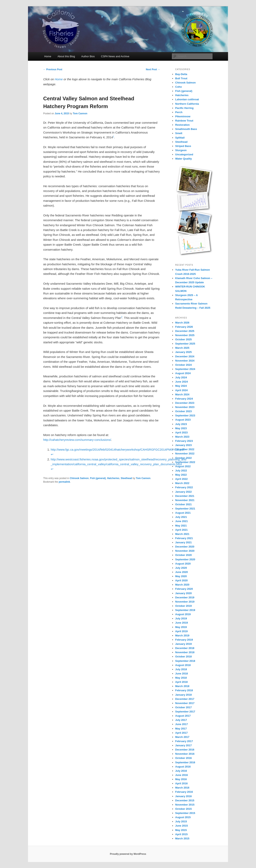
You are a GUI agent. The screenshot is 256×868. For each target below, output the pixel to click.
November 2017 (185, 703)
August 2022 (183, 466)
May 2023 (181, 428)
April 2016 (181, 783)
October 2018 (183, 657)
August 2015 (183, 817)
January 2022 (183, 492)
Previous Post (53, 69)
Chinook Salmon (79, 478)
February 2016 (184, 792)
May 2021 (181, 526)
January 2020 (183, 593)
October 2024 (183, 365)
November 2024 (185, 361)
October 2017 (183, 707)
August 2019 (183, 614)
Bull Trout (181, 78)
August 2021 (183, 513)
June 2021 (181, 521)
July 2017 (181, 720)
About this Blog (66, 56)
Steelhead (126, 478)
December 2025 (185, 331)
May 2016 (181, 779)
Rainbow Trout (184, 121)
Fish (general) (98, 478)
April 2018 (181, 682)
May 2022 (181, 475)
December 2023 (185, 403)
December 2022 (185, 449)
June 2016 (181, 775)
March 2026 (182, 323)
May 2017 (181, 729)
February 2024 (184, 399)
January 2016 (183, 796)
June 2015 (181, 826)
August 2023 (183, 420)
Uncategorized (184, 154)
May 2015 (181, 830)
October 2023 (183, 411)
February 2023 (184, 441)
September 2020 (185, 559)
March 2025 (182, 348)
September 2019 (185, 610)
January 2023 (183, 445)
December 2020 (185, 547)
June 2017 (181, 724)
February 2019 (184, 640)
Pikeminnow (183, 116)
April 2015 (181, 834)
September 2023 (185, 415)
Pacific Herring (184, 108)
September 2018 (185, 661)
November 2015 (185, 805)
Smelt (179, 133)
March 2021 (182, 534)
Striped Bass (183, 146)
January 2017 (183, 745)
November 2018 (185, 652)
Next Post (153, 69)
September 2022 (185, 462)
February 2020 (184, 589)
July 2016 (181, 771)
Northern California (187, 104)
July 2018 (181, 669)
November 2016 (185, 754)
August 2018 (183, 665)
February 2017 (184, 741)
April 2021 (181, 530)
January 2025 (183, 352)
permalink (64, 482)
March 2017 (182, 737)
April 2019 (181, 631)
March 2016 (182, 788)
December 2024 (185, 356)
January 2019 (183, 644)
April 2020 (181, 580)
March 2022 (182, 483)
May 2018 (181, 678)
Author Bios (88, 56)
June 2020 (181, 572)
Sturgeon (181, 150)
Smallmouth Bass (186, 129)
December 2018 (185, 648)
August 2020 (183, 564)
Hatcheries (113, 478)
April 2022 (181, 479)
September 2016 (185, 762)
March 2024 (182, 394)
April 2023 (181, 432)
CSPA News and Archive (115, 56)
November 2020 (185, 551)
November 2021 (185, 500)
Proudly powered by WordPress (128, 854)
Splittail (180, 138)
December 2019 (185, 597)
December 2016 (185, 750)
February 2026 (184, 327)
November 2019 (185, 602)
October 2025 (183, 339)
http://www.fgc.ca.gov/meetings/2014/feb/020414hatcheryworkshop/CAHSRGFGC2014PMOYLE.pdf (117, 450)
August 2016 (183, 767)
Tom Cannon (80, 114)
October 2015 (183, 809)
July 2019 (181, 618)
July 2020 (181, 568)
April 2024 (181, 390)
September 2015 (185, 813)
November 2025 (185, 335)
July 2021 (181, 517)
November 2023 (185, 407)
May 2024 (181, 386)
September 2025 (185, 344)
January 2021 (183, 542)
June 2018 (181, 674)
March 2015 (182, 838)
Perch (179, 112)
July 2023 (181, 424)
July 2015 (181, 821)
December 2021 (185, 496)
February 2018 (184, 690)
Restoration (182, 125)
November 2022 (185, 454)
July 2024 (181, 377)
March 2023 (182, 437)
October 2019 (183, 606)
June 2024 (181, 382)
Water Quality (183, 159)
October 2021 (183, 504)
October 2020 (183, 555)
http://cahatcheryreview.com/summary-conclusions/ (77, 440)
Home (48, 56)
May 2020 (181, 576)
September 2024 (185, 369)
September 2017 (185, 712)
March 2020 (182, 585)
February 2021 (184, 538)
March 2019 (182, 635)
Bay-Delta (181, 74)
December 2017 (185, 699)
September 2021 (185, 509)
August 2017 (183, 716)
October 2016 (183, 758)
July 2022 (181, 471)
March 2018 (182, 686)
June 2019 (181, 623)
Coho (178, 87)
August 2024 (183, 373)
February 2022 (184, 487)
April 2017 (181, 733)
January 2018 (183, 695)
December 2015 (185, 800)
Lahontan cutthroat (187, 99)
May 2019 (181, 627)
